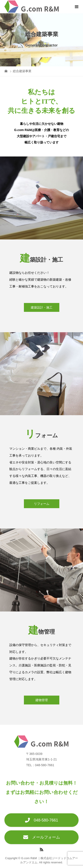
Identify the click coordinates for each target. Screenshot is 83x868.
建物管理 (42, 700)
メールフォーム (42, 837)
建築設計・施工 (42, 307)
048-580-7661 (42, 820)
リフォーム (42, 504)
